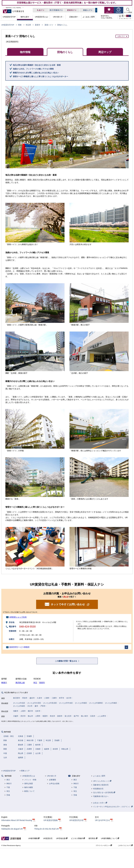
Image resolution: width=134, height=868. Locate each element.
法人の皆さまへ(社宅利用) (104, 793)
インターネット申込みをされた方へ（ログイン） (113, 807)
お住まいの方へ (100, 803)
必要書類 (53, 780)
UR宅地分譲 (62, 838)
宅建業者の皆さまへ (101, 796)
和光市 (52, 716)
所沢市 (23, 716)
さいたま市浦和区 (96, 703)
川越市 (16, 716)
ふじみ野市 (102, 716)
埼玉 (35, 683)
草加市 (25, 698)
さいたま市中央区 (66, 703)
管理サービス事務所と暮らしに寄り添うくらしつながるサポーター (40, 76)
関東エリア (25, 771)
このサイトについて (125, 845)
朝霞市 (45, 716)
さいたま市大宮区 (34, 703)
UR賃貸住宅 (48, 838)
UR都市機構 (34, 838)
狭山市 (30, 716)
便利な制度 (29, 784)
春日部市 (17, 698)
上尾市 (23, 711)
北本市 (38, 711)
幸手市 (62, 698)
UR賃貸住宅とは (29, 776)
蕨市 (36, 706)
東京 (8, 780)
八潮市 (47, 698)
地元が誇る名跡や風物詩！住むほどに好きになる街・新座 (37, 65)
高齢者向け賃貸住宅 (101, 785)
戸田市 (43, 706)
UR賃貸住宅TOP (8, 25)
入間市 (38, 716)
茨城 (8, 795)
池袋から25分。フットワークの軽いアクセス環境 (33, 69)
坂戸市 (76, 716)
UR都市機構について (110, 838)
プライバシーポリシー (104, 845)
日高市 (93, 716)
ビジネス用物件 (78, 838)
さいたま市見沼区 (50, 703)
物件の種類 (29, 787)
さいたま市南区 (111, 703)
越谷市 (32, 698)
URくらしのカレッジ (102, 781)
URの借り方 (52, 776)
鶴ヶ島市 (84, 716)
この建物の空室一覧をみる (66, 661)
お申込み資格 (54, 784)
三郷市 (54, 698)
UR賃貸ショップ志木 (18, 617)
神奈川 (9, 784)
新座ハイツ (49, 25)
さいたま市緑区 (19, 706)
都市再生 (93, 838)
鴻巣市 (16, 711)
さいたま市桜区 (81, 703)
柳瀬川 (4, 683)
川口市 (30, 706)
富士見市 (68, 716)
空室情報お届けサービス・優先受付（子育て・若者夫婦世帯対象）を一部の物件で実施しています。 (67, 3)
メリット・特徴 (30, 780)
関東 (20, 25)
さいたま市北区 (19, 703)
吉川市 (69, 698)
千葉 (8, 787)
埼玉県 (28, 25)
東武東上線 (20, 683)
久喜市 (39, 698)
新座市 (38, 25)
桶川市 (30, 711)
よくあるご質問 (99, 776)
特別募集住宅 (98, 789)
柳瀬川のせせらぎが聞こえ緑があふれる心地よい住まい (36, 73)
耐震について (29, 791)
